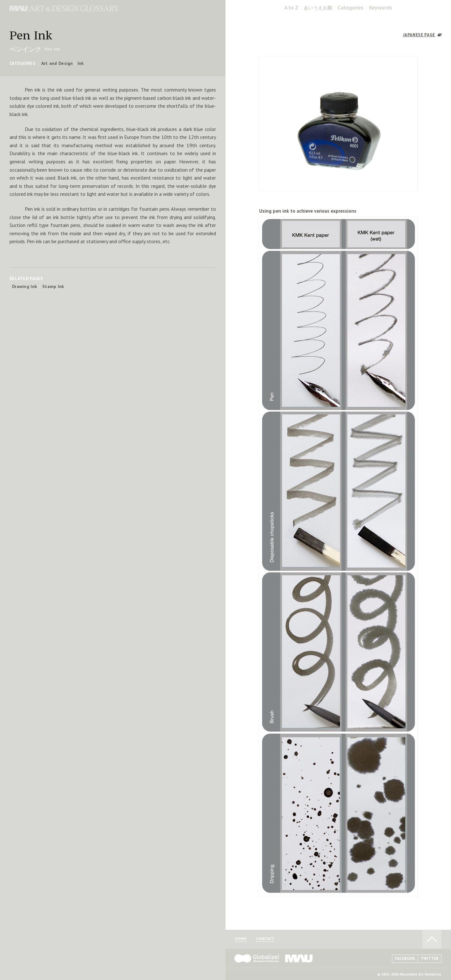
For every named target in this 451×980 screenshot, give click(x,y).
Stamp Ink (53, 286)
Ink (81, 63)
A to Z (291, 8)
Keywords (381, 8)
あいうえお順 (318, 8)
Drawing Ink (24, 286)
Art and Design (57, 63)
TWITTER (430, 959)
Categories (351, 8)
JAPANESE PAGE (419, 35)
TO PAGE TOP (432, 939)
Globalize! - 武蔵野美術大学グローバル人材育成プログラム (257, 958)
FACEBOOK (405, 959)
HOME (241, 939)
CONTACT (265, 939)
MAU (299, 958)
